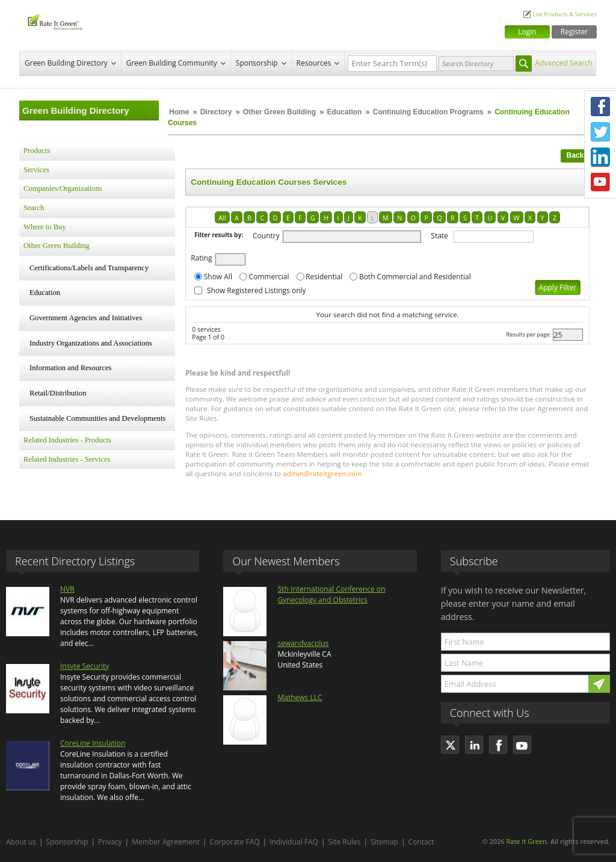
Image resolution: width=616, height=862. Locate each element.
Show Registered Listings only (257, 290)
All (222, 218)
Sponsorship (257, 63)
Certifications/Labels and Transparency (89, 268)
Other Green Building (279, 112)
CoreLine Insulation (93, 743)
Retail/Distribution (58, 393)
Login (527, 32)
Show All (218, 277)
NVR (67, 589)
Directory (216, 112)
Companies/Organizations (63, 188)
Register (574, 32)
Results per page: (529, 334)
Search (34, 208)
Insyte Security (85, 666)
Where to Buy (45, 227)
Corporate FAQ (235, 842)
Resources (314, 63)
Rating (201, 258)
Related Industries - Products (67, 440)
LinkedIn (600, 157)
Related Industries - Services (67, 459)
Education (345, 112)
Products (37, 150)
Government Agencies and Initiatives (86, 318)
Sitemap (384, 842)
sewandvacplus (303, 643)
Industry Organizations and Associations (91, 343)
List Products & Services (565, 14)
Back (575, 155)
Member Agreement (166, 842)
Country (266, 236)
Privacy (110, 842)
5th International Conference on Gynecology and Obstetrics (331, 594)
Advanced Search (564, 63)
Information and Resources (70, 368)
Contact (421, 842)
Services (36, 170)
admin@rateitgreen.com (322, 473)
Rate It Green (526, 841)
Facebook (600, 107)
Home (179, 112)
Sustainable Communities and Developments (97, 418)
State (439, 236)
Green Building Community (172, 63)
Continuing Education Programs (428, 112)
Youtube (600, 182)
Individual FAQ (294, 842)
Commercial (269, 277)
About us (21, 842)
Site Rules (345, 842)
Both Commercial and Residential (415, 277)
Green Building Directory (66, 63)
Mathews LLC (300, 697)
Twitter (600, 132)
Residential (324, 277)
